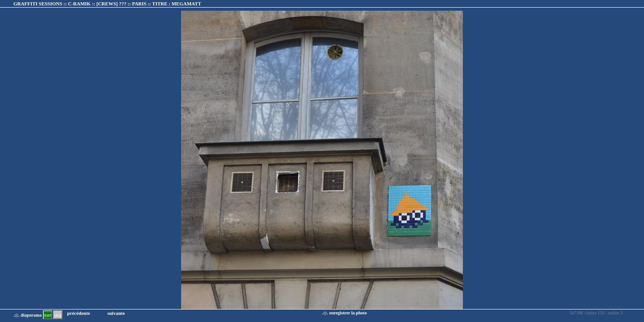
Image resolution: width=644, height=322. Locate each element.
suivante (116, 313)
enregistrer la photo (348, 313)
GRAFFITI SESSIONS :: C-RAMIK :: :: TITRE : (107, 4)
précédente (78, 313)
